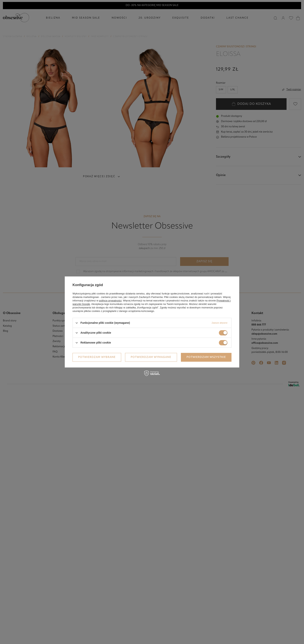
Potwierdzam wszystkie (206, 357)
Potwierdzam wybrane (97, 357)
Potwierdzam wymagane (151, 357)
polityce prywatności (110, 301)
